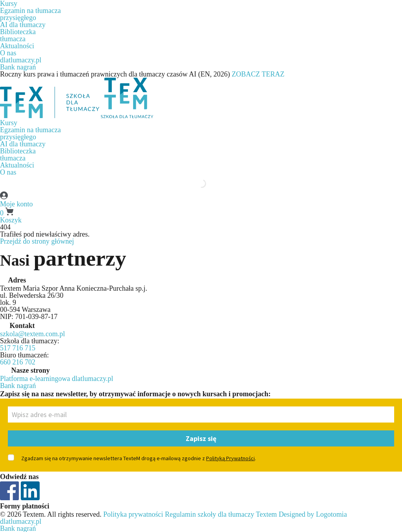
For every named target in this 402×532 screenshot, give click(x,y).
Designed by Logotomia (313, 514)
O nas (8, 53)
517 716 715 (18, 348)
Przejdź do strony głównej (37, 241)
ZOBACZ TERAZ (258, 74)
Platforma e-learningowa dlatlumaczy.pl (57, 379)
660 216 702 (18, 362)
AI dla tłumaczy (23, 25)
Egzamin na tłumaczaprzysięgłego (30, 14)
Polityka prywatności (133, 514)
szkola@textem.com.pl (33, 334)
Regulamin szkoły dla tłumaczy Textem (221, 514)
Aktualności (17, 46)
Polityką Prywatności (230, 458)
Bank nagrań (18, 67)
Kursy (9, 123)
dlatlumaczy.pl (21, 60)
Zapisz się (201, 438)
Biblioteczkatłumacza (18, 35)
